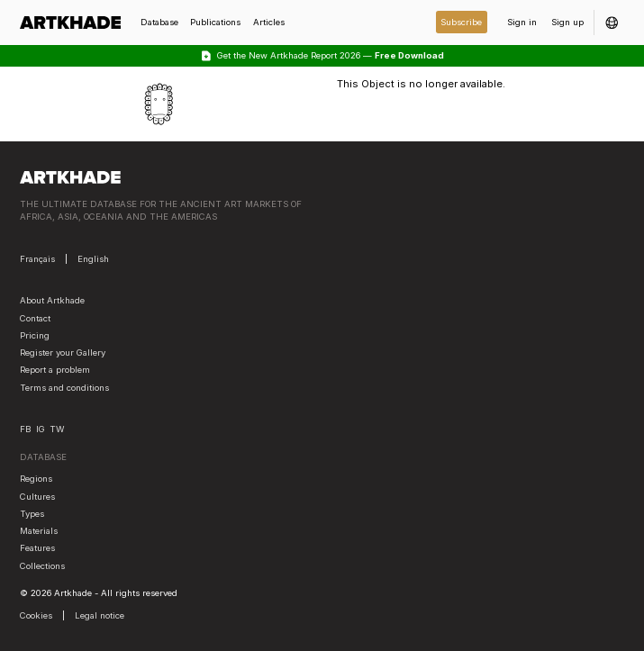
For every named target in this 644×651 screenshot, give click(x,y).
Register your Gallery (63, 353)
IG (41, 429)
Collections (42, 566)
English (93, 259)
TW (57, 429)
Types (32, 514)
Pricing (35, 335)
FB (25, 429)
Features (37, 548)
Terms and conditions (64, 388)
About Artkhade (52, 300)
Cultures (37, 497)
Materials (39, 531)
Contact (35, 318)
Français (37, 259)
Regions (36, 479)
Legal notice (100, 615)
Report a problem (55, 370)
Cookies (36, 615)
